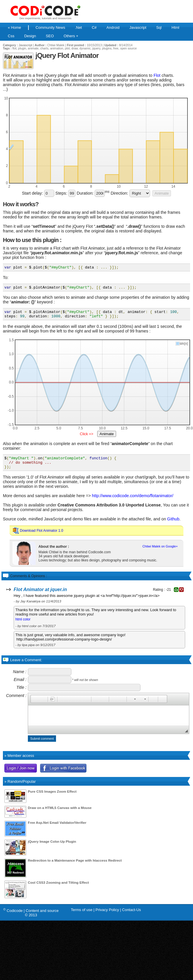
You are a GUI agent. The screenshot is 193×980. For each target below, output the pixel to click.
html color (23, 625)
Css (11, 36)
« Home (15, 27)
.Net (78, 27)
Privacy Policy (107, 916)
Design (30, 36)
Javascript (138, 27)
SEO (50, 36)
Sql (159, 27)
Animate (162, 193)
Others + (71, 36)
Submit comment (42, 745)
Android (113, 27)
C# (94, 27)
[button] (35, 705)
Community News (50, 27)
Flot (157, 75)
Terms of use (82, 916)
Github (173, 525)
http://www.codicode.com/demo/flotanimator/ (133, 502)
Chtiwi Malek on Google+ (160, 552)
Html (175, 27)
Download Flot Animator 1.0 (42, 537)
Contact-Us (132, 916)
